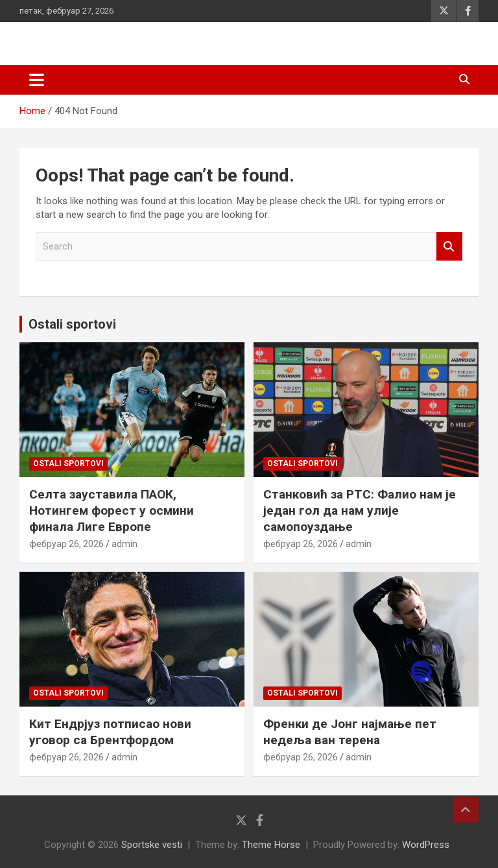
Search (449, 247)
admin (124, 544)
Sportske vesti (152, 845)
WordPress (426, 845)
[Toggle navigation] (37, 80)
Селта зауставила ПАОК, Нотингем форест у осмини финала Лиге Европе (112, 510)
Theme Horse (271, 845)
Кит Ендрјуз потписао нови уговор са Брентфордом (110, 732)
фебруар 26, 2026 (66, 544)
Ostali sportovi (72, 324)
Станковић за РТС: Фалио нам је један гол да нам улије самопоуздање (360, 510)
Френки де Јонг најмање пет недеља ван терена (350, 732)
